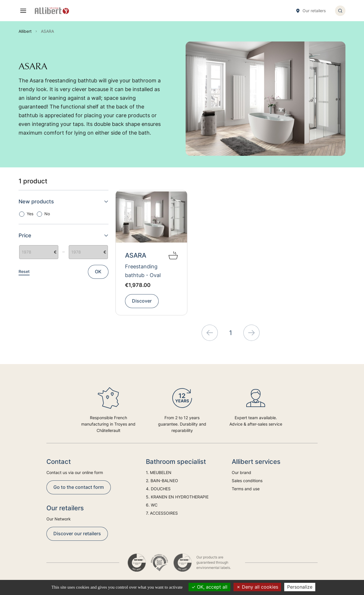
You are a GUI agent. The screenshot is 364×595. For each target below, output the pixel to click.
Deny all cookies (257, 587)
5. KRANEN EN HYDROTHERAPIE (177, 497)
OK (98, 272)
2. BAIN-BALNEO (162, 481)
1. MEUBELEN (159, 472)
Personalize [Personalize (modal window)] (300, 587)
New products (64, 201)
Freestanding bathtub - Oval (143, 271)
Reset (24, 271)
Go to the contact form (79, 487)
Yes (30, 214)
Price (64, 235)
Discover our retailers (77, 533)
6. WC (152, 505)
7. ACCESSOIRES (162, 513)
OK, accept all (209, 587)
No (47, 214)
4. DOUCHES (158, 489)
